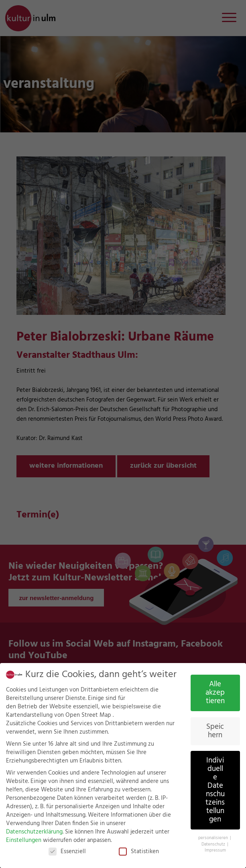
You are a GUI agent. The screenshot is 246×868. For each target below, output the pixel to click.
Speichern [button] (215, 731)
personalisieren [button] (214, 838)
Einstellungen (24, 840)
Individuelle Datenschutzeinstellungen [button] (215, 790)
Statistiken (139, 852)
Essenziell (67, 852)
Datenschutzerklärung (34, 832)
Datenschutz (214, 844)
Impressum (215, 850)
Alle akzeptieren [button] (215, 693)
